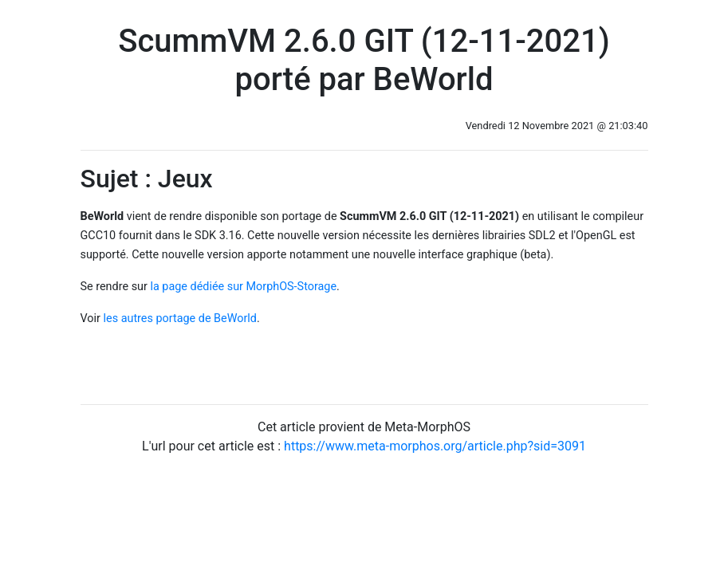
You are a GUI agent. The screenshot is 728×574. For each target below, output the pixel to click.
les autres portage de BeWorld (180, 318)
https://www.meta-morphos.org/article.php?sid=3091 (435, 446)
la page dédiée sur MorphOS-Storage (243, 287)
